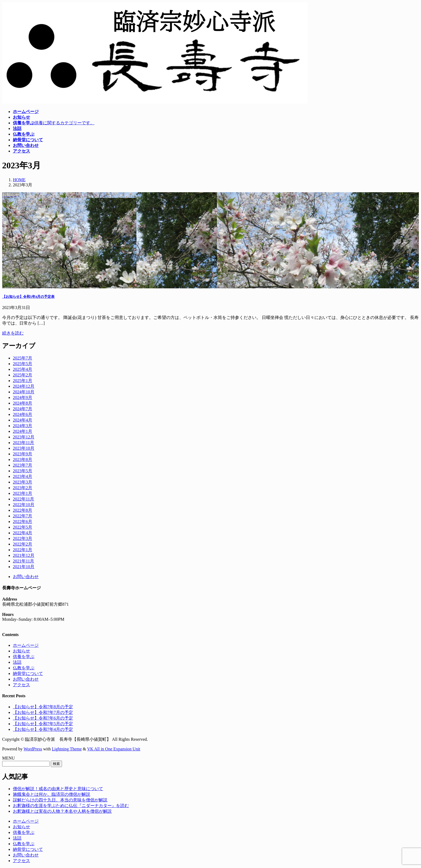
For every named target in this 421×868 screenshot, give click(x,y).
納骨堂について (28, 673)
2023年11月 (23, 443)
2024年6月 (23, 414)
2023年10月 (24, 448)
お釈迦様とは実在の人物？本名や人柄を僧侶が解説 (62, 811)
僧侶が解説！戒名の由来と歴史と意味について (58, 789)
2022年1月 (23, 550)
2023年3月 (23, 482)
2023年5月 (23, 471)
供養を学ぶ (24, 657)
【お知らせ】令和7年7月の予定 (43, 712)
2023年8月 (23, 460)
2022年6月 (23, 522)
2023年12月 (24, 437)
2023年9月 (23, 454)
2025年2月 (23, 375)
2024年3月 (23, 426)
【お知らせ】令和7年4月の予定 (43, 729)
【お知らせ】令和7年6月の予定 (43, 718)
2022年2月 (23, 544)
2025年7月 (23, 358)
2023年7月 (23, 465)
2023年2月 (23, 488)
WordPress (33, 749)
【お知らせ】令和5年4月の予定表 (28, 297)
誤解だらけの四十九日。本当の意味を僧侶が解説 (60, 800)
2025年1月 (23, 381)
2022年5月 (23, 527)
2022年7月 (23, 516)
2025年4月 (23, 369)
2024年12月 (24, 386)
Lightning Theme (67, 749)
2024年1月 (23, 431)
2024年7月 (23, 409)
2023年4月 (23, 476)
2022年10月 (24, 505)
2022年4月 (23, 533)
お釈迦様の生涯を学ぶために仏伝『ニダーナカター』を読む (71, 806)
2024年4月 (23, 420)
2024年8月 (23, 403)
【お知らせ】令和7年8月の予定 (43, 707)
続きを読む (13, 333)
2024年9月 (23, 397)
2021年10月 (24, 567)
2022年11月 (23, 499)
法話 (17, 662)
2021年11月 (23, 561)
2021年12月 (24, 555)
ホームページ (26, 645)
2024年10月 (24, 392)
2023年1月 (23, 493)
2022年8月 (23, 510)
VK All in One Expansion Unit (114, 749)
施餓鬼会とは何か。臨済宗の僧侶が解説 (52, 794)
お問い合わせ (26, 577)
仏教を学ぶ (24, 668)
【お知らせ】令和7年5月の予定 (43, 724)
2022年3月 (23, 538)
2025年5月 (23, 364)
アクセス (21, 685)
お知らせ (21, 651)
